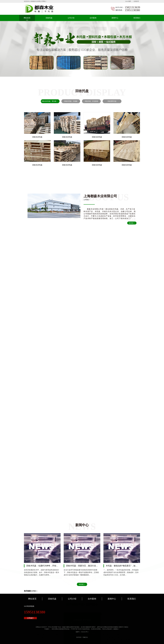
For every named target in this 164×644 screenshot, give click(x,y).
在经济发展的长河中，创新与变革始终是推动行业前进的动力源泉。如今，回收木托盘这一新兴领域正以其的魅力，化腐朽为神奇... (42, 572)
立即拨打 (30, 618)
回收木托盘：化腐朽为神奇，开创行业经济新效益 (48, 566)
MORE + (132, 223)
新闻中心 (115, 18)
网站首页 (27, 18)
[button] (73, 75)
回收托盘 (49, 18)
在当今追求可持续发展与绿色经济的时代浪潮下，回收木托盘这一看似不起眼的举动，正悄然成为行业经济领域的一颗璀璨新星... (81, 572)
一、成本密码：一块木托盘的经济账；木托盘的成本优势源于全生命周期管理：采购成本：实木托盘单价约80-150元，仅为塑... (121, 572)
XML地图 (128, 1)
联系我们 (137, 18)
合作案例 (93, 18)
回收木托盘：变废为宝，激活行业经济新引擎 (86, 566)
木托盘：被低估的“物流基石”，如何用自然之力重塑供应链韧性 (134, 566)
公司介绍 (71, 18)
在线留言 (136, 1)
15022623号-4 (85, 632)
